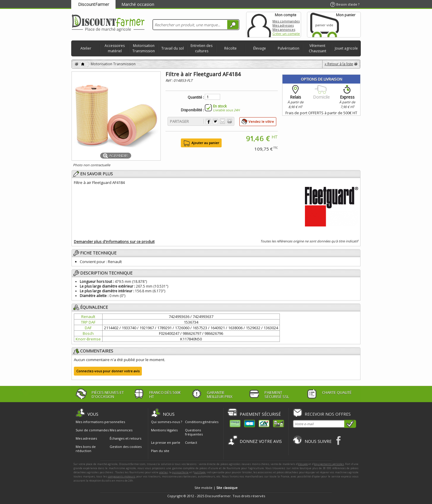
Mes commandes (286, 21)
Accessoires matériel (115, 48)
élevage (303, 464)
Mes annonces (284, 29)
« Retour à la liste (339, 64)
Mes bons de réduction (86, 449)
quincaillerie (180, 472)
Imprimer (230, 121)
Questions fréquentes (194, 432)
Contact (191, 442)
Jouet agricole (346, 48)
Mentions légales (164, 430)
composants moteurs (122, 476)
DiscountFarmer (94, 4)
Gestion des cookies (126, 447)
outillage (200, 472)
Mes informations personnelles (100, 422)
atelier (164, 472)
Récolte (230, 48)
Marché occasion (138, 4)
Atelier (86, 48)
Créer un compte (286, 34)
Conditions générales (202, 422)
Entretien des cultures (202, 48)
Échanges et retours (125, 438)
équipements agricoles (329, 464)
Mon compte (259, 25)
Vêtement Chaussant (317, 48)
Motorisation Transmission (144, 48)
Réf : (169, 80)
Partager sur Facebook (208, 121)
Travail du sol (173, 48)
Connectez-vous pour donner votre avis (108, 371)
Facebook (339, 440)
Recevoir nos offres (328, 414)
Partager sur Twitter (215, 121)
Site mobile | (216, 488)
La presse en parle (166, 442)
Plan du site (160, 451)
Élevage (260, 48)
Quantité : (196, 97)
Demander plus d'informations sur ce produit (114, 242)
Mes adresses (283, 25)
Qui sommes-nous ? (167, 422)
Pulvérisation (289, 48)
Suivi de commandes (92, 430)
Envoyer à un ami (223, 121)
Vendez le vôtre (261, 121)
